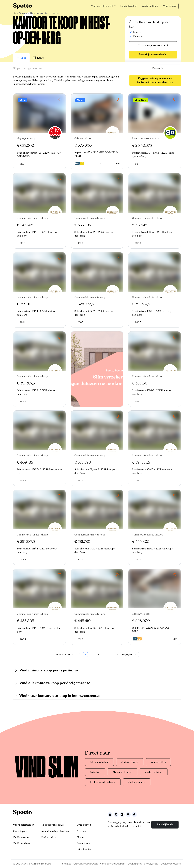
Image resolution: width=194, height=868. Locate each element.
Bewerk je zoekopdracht (153, 55)
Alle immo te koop (122, 772)
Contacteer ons (84, 843)
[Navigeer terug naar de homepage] (22, 6)
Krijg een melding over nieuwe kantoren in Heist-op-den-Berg (155, 80)
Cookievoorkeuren (171, 864)
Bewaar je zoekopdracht (153, 45)
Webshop (95, 772)
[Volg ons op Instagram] (110, 815)
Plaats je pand (20, 831)
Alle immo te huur (99, 762)
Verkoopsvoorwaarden (113, 864)
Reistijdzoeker (128, 6)
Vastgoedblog (150, 6)
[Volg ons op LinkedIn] (122, 815)
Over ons (81, 831)
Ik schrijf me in (165, 825)
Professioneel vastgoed (103, 782)
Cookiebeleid (135, 864)
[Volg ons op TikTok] (134, 815)
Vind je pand (170, 6)
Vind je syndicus (137, 782)
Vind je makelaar (154, 772)
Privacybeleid (151, 864)
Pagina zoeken (49, 837)
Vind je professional (102, 6)
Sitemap (67, 864)
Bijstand (81, 837)
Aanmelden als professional (55, 831)
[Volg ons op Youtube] (128, 815)
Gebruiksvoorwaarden (86, 864)
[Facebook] (116, 815)
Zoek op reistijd (130, 762)
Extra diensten (84, 849)
